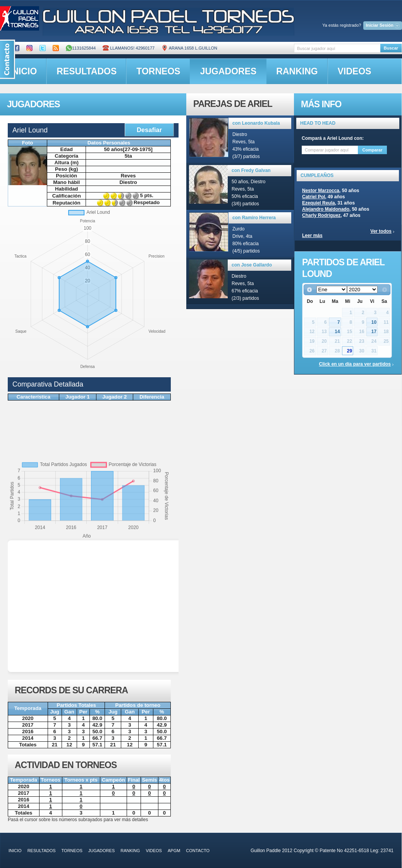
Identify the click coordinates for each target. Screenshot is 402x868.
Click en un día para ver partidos (355, 364)
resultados (87, 71)
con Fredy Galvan (251, 170)
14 (337, 332)
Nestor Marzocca (321, 191)
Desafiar (149, 130)
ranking (297, 71)
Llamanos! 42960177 (129, 48)
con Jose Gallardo (252, 265)
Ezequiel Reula (319, 203)
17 (374, 332)
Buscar (391, 48)
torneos (158, 71)
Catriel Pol (314, 197)
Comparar (373, 150)
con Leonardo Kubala (256, 123)
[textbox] (337, 48)
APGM (174, 851)
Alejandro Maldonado (326, 209)
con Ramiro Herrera (254, 218)
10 (374, 322)
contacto (198, 851)
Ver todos (381, 231)
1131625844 (81, 48)
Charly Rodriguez (321, 215)
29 (350, 351)
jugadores (228, 71)
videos (355, 71)
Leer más (312, 235)
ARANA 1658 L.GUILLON (189, 48)
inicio (15, 851)
